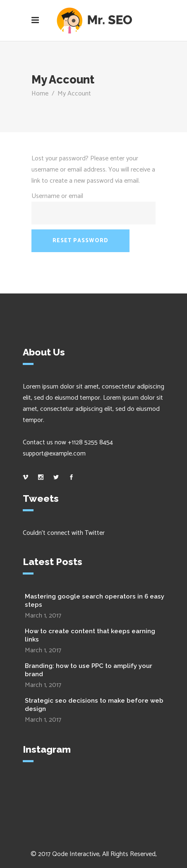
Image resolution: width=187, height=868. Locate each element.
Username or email (57, 196)
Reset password (80, 241)
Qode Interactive (76, 854)
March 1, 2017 (43, 616)
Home (40, 94)
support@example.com (54, 454)
